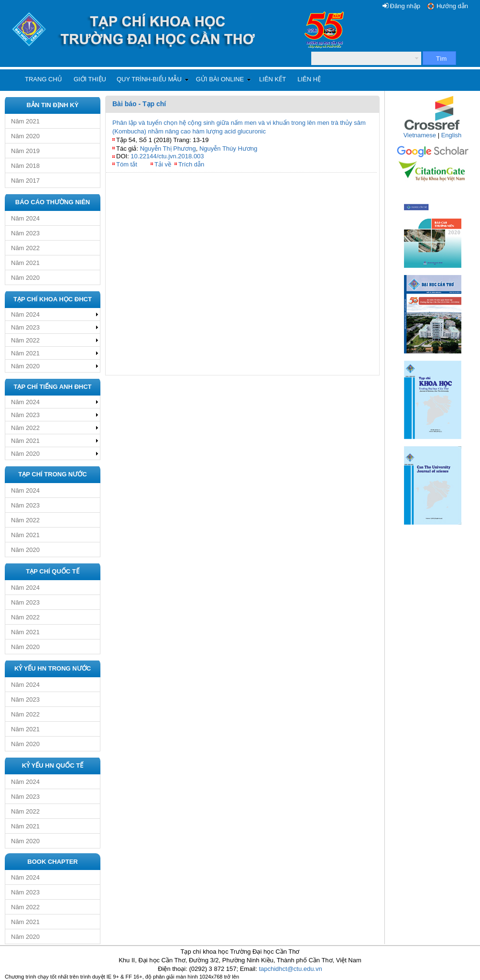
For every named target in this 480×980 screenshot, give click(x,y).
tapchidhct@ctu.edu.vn (290, 969)
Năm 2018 (25, 166)
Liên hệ (309, 79)
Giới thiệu (90, 79)
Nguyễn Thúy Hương (228, 149)
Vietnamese (420, 135)
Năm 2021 (25, 121)
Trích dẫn (191, 164)
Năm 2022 (25, 248)
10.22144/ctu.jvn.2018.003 (167, 156)
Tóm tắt (127, 164)
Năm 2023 (25, 233)
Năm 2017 (25, 181)
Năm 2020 (25, 136)
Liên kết (273, 79)
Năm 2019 (25, 151)
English (452, 135)
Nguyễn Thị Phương (168, 149)
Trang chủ (44, 79)
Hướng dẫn (452, 6)
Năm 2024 (25, 218)
